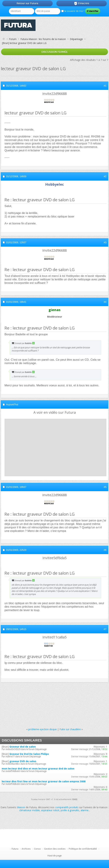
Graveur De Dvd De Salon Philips (29, 754)
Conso (37, 849)
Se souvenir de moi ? (73, 11)
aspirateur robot (50, 810)
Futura (15, 849)
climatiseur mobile (29, 810)
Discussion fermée (54, 52)
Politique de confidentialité (83, 849)
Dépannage (76, 39)
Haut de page (55, 855)
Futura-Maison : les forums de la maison (43, 39)
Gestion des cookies (55, 849)
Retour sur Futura (27, 3)
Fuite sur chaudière (70, 729)
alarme (84, 810)
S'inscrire (82, 3)
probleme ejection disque (42, 729)
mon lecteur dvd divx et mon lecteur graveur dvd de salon (38, 768)
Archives (26, 849)
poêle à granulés (70, 810)
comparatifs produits (67, 807)
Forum (13, 39)
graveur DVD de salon (23, 761)
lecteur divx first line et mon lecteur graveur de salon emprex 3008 (44, 781)
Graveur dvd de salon (23, 747)
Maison (21, 807)
